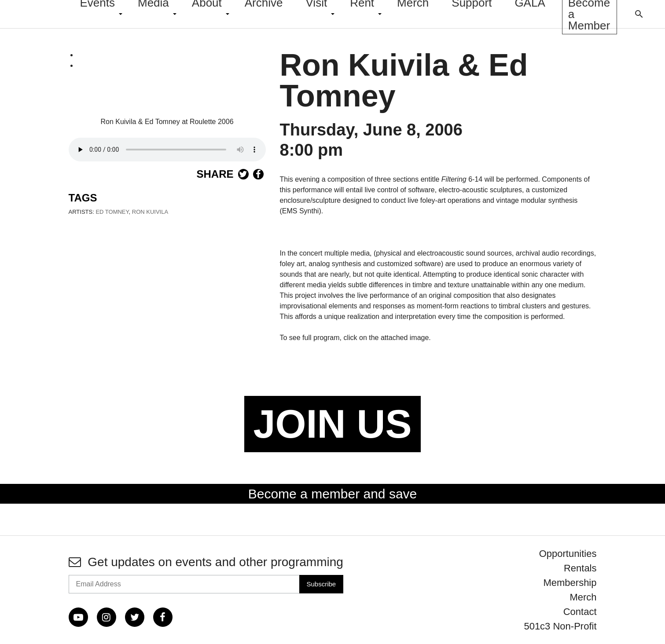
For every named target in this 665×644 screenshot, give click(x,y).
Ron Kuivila (150, 212)
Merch (583, 597)
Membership (570, 583)
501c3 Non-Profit (560, 626)
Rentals (580, 568)
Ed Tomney (112, 212)
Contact (580, 612)
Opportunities (568, 554)
